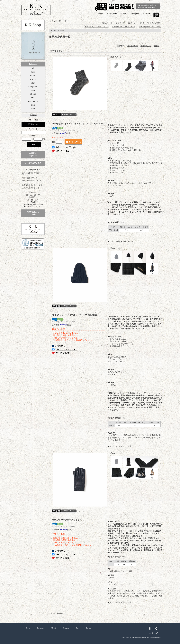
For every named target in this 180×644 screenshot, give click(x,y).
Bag (33, 90)
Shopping (135, 13)
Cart (156, 15)
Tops (33, 72)
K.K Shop (53, 30)
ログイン (132, 23)
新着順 (157, 46)
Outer (33, 76)
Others (33, 109)
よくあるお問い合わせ (31, 188)
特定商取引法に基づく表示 (32, 185)
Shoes (33, 94)
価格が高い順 (146, 46)
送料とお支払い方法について (32, 174)
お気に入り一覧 (106, 23)
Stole (33, 105)
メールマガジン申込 (33, 163)
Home (100, 13)
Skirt (33, 83)
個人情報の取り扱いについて (32, 181)
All (33, 68)
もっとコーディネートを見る (121, 241)
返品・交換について (30, 178)
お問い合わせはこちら (33, 213)
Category (33, 64)
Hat (33, 98)
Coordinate (112, 13)
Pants (33, 79)
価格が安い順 (132, 46)
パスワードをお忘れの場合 (150, 23)
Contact (147, 13)
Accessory (33, 101)
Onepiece (33, 87)
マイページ (120, 23)
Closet (124, 13)
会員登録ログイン (33, 155)
